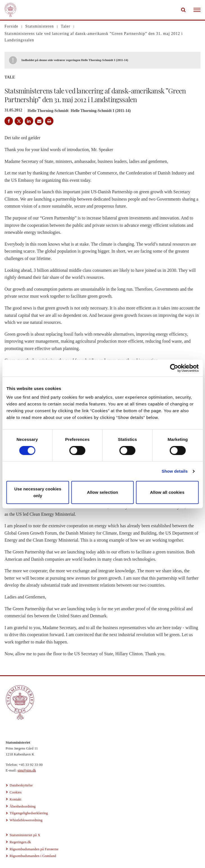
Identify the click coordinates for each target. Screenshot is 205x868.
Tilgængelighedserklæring (29, 813)
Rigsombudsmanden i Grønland (33, 856)
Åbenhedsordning (22, 806)
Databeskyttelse (21, 785)
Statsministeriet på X (25, 835)
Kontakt (15, 799)
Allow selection (102, 492)
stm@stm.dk (27, 770)
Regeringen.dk (20, 842)
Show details (175, 471)
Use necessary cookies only (38, 492)
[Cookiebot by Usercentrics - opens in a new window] (174, 368)
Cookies (16, 792)
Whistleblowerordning (26, 820)
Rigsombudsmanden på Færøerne (34, 849)
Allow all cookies (167, 492)
